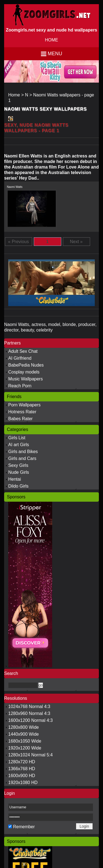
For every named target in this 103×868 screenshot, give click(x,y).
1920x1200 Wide (25, 748)
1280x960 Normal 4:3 (29, 713)
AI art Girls (19, 445)
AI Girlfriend (20, 358)
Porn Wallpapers (24, 405)
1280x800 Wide (23, 727)
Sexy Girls (18, 465)
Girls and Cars (22, 458)
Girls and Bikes (23, 452)
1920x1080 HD (23, 782)
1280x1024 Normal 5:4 (30, 755)
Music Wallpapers (26, 379)
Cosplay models (24, 372)
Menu (55, 54)
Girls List (17, 438)
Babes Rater (20, 419)
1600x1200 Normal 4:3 (30, 720)
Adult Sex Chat (23, 351)
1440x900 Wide (23, 734)
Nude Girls (19, 472)
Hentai (15, 479)
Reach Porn (20, 386)
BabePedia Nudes (26, 365)
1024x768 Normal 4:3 (29, 707)
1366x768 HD (22, 769)
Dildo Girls (18, 486)
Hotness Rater (22, 412)
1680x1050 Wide (25, 741)
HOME (52, 40)
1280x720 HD (22, 762)
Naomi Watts (15, 187)
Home (14, 95)
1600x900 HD (22, 776)
